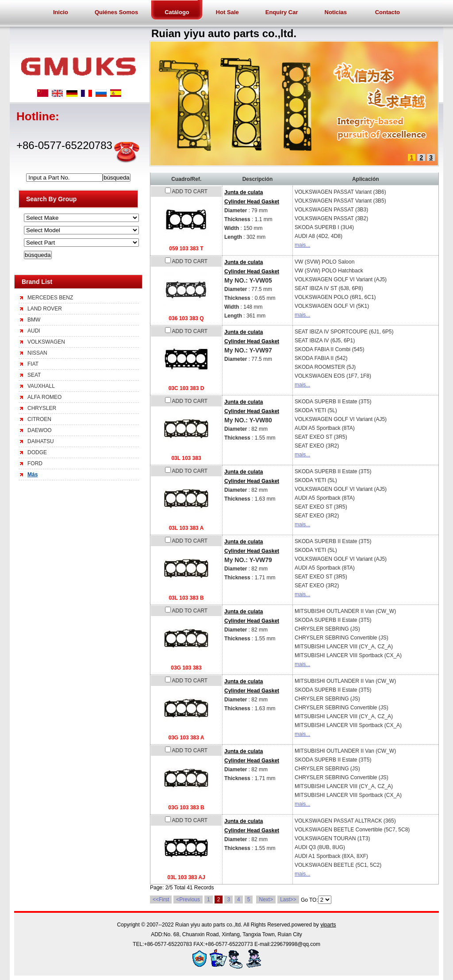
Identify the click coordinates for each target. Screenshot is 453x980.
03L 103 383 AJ (186, 877)
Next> (266, 900)
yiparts (328, 925)
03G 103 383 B (186, 808)
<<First (161, 900)
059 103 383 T (186, 249)
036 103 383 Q (186, 318)
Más (33, 475)
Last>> (288, 900)
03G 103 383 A (186, 738)
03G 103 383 (186, 668)
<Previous (188, 900)
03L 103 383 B (186, 598)
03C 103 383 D (186, 388)
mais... (302, 245)
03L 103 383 (186, 458)
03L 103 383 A (186, 528)
